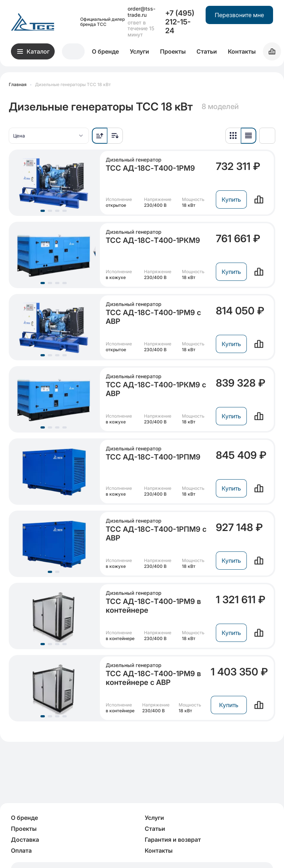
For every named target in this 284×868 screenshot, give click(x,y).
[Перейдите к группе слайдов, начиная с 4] (65, 211)
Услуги (139, 51)
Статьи (207, 51)
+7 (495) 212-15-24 (180, 22)
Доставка (25, 840)
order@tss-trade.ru (141, 12)
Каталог (33, 51)
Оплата (21, 850)
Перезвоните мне (239, 15)
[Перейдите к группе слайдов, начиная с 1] (43, 211)
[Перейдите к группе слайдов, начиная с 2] (50, 211)
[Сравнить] (259, 199)
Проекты (173, 51)
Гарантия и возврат (173, 840)
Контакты (242, 51)
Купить (231, 199)
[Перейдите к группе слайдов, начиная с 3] (57, 211)
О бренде (105, 51)
